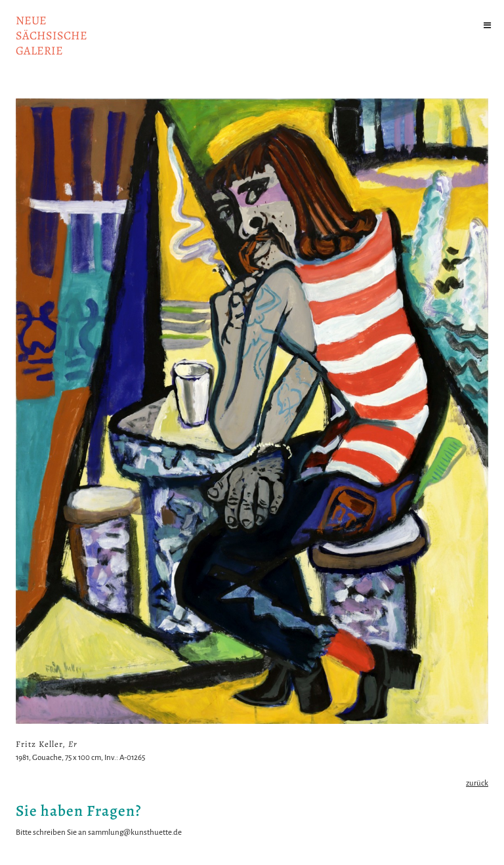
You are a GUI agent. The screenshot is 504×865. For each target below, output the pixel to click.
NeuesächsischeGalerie (52, 35)
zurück (477, 783)
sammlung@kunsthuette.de (135, 833)
